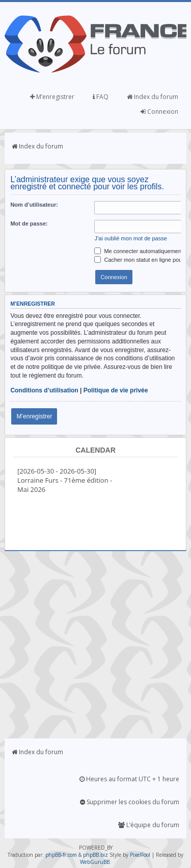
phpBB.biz (95, 855)
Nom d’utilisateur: (34, 205)
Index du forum (153, 97)
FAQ (101, 97)
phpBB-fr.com (61, 855)
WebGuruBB (95, 862)
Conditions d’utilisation (44, 390)
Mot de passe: (29, 224)
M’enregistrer (52, 97)
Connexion (159, 111)
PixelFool (140, 855)
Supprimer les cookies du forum (130, 802)
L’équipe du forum (149, 825)
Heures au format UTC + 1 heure (129, 779)
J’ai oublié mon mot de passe (130, 238)
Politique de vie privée (116, 390)
